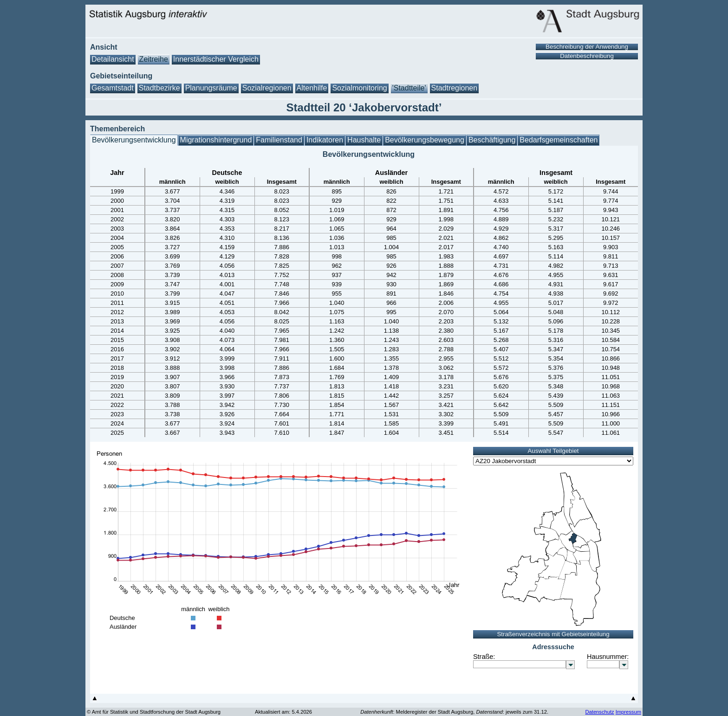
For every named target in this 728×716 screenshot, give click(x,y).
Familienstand (279, 140)
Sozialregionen (267, 88)
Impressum (628, 712)
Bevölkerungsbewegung (425, 140)
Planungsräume (211, 88)
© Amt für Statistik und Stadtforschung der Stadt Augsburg (154, 712)
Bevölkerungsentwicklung (134, 140)
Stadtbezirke (159, 88)
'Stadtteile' (409, 88)
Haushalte (364, 140)
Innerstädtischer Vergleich (216, 59)
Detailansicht (113, 59)
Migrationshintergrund (216, 140)
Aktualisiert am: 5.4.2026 (283, 712)
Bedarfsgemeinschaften (559, 140)
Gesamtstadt (113, 88)
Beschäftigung (492, 140)
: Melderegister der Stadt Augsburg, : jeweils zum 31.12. (454, 712)
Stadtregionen (455, 88)
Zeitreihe (154, 59)
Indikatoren (325, 140)
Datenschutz (599, 712)
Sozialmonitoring (359, 88)
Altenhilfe (312, 88)
